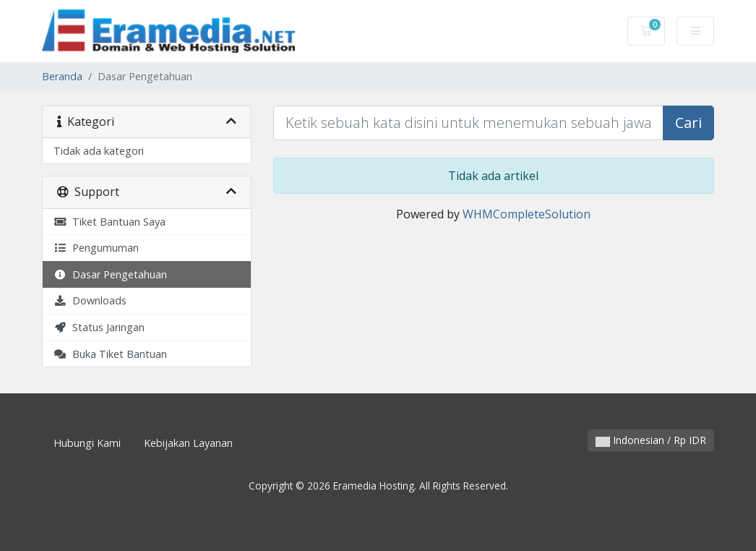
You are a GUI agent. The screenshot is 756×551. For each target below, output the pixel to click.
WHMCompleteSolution (527, 214)
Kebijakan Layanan (188, 443)
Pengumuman (96, 248)
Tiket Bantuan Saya (109, 222)
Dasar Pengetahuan (110, 274)
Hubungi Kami (87, 443)
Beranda (62, 76)
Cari (688, 123)
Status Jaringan (99, 327)
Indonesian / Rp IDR (651, 440)
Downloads (90, 300)
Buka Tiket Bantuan (110, 354)
